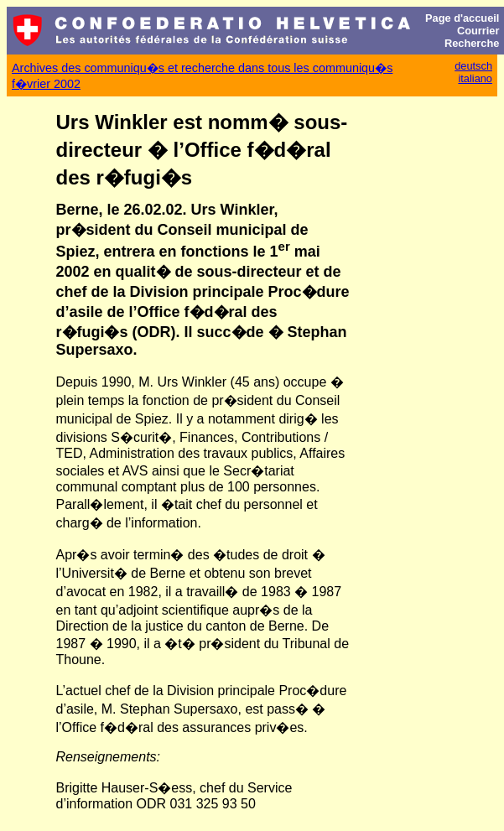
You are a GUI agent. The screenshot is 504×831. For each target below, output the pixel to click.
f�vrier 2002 (46, 84)
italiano (475, 78)
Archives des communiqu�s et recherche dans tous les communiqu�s (202, 68)
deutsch (473, 66)
